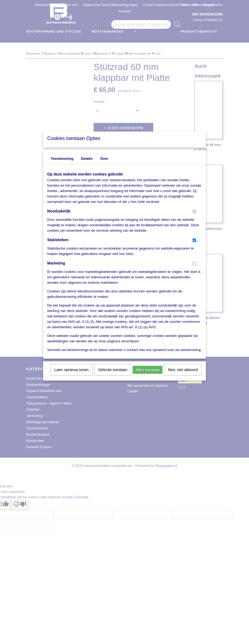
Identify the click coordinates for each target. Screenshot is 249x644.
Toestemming (62, 166)
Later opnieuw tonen (71, 377)
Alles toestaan (148, 377)
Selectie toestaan (113, 377)
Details (87, 166)
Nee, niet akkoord (183, 377)
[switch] (194, 219)
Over (104, 166)
